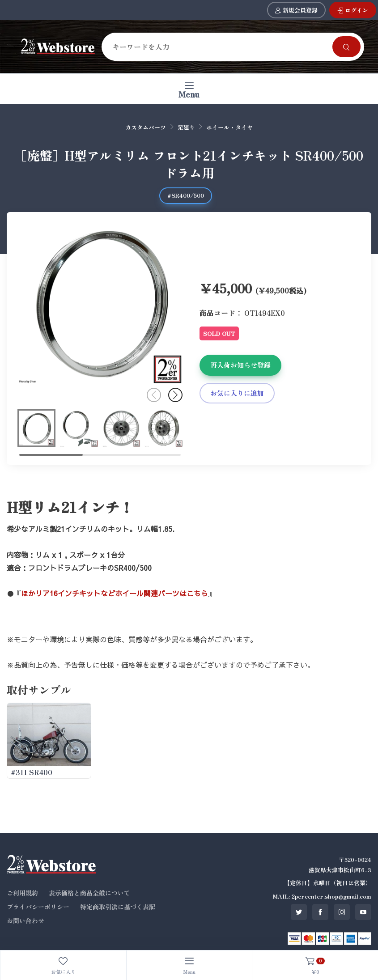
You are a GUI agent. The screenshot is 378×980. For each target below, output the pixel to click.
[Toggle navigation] (189, 89)
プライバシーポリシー (38, 907)
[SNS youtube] (363, 912)
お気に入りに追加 (237, 393)
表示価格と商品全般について (89, 893)
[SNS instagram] (342, 912)
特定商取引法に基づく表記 (118, 907)
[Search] (219, 47)
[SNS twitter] (299, 912)
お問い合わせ (25, 921)
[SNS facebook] (320, 912)
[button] (175, 395)
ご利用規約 (22, 893)
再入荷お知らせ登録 (240, 365)
